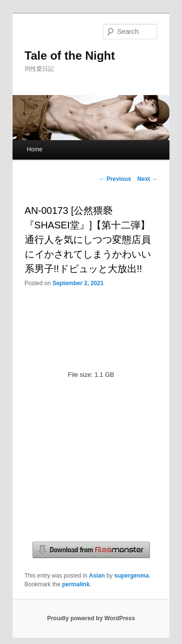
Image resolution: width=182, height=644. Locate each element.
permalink (76, 584)
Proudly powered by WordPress (91, 618)
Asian (97, 576)
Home (34, 149)
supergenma (131, 576)
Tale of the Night (70, 56)
